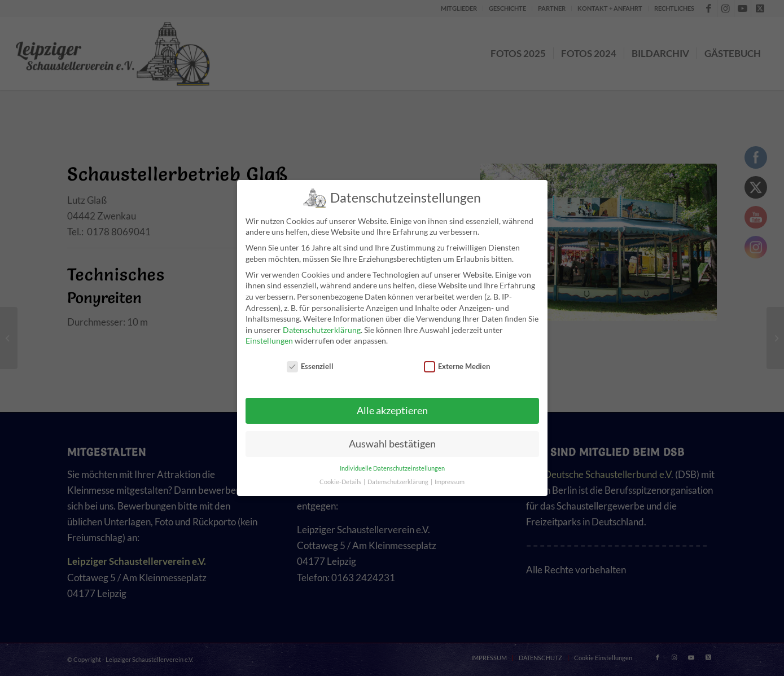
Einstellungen (269, 341)
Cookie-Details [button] (341, 482)
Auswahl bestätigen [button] (392, 444)
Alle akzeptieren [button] (392, 411)
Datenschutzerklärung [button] (398, 482)
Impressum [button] (450, 482)
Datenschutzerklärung (322, 330)
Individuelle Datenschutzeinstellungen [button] (392, 468)
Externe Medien (457, 366)
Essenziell (310, 366)
